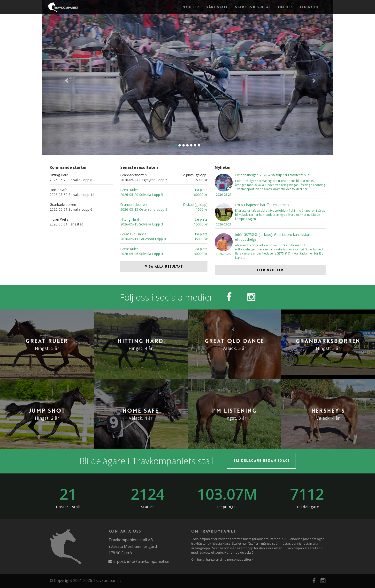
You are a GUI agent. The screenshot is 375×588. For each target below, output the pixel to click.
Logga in (309, 7)
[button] (64, 77)
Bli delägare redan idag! (261, 461)
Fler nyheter (270, 270)
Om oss (285, 7)
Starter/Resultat (253, 7)
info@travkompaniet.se (148, 561)
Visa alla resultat (164, 266)
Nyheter (191, 7)
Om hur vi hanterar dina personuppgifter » (222, 559)
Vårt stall (217, 7)
